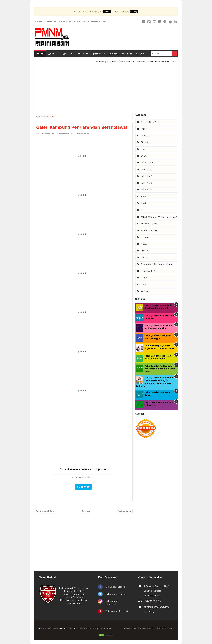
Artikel (144, 129)
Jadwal (83, 54)
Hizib (143, 197)
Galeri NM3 (146, 183)
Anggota (99, 54)
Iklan (143, 210)
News (140, 54)
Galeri (67, 54)
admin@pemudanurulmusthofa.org (156, 609)
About (39, 22)
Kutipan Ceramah (149, 230)
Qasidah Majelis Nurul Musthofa (157, 264)
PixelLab (145, 251)
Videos (144, 285)
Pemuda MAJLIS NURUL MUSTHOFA (57, 629)
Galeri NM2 (146, 176)
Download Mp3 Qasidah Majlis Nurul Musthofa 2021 (159, 347)
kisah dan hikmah (149, 224)
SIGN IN (114, 54)
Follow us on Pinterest (117, 611)
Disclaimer (83, 22)
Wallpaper (146, 291)
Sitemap (95, 22)
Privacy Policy (67, 22)
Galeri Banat (147, 163)
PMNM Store (130, 628)
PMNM (52, 54)
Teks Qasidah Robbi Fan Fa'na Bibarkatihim (158, 357)
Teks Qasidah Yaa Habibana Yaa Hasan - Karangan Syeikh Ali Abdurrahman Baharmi (156, 382)
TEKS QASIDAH (149, 271)
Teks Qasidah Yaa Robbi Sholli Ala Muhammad (158, 307)
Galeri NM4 (84, 134)
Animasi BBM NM (150, 122)
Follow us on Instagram (112, 603)
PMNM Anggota (165, 628)
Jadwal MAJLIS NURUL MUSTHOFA (159, 217)
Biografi (145, 142)
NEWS (144, 244)
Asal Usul (145, 136)
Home (40, 54)
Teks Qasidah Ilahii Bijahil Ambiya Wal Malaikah (158, 327)
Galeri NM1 (146, 169)
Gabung (107, 12)
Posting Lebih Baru (45, 511)
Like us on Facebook (116, 587)
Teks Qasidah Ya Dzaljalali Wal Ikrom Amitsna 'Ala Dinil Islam (160, 369)
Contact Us (51, 22)
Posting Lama (124, 511)
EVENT (144, 156)
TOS (104, 22)
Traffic (144, 278)
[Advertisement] (106, 88)
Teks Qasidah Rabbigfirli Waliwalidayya (158, 337)
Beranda (86, 511)
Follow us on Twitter (116, 594)
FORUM (127, 54)
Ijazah (144, 203)
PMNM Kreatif (147, 628)
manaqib (145, 237)
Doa (143, 149)
